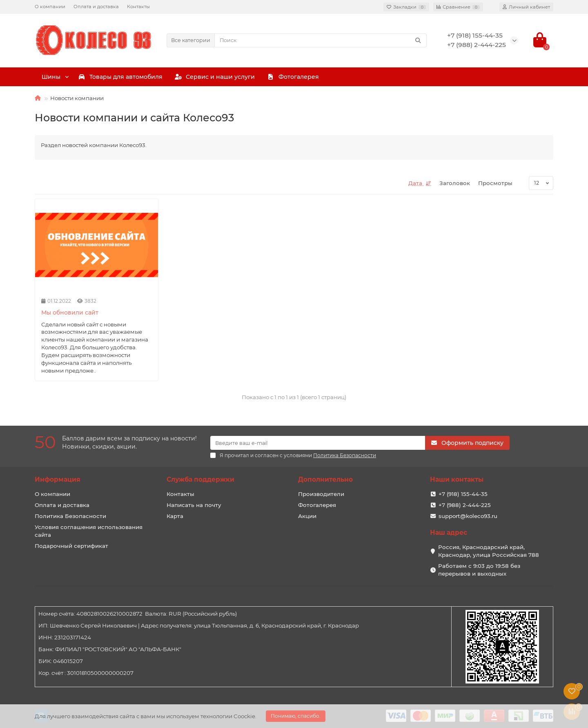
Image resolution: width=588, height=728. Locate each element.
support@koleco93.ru (468, 516)
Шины (80, 77)
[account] (526, 7)
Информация (58, 479)
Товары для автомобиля (207, 77)
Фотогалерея (492, 77)
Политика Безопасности (70, 516)
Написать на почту (194, 505)
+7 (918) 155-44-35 (463, 494)
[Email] (318, 443)
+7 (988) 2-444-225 (465, 505)
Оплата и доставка (96, 7)
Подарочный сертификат (71, 546)
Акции (307, 516)
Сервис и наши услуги (358, 77)
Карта (175, 516)
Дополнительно (325, 479)
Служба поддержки (200, 479)
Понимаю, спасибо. (296, 716)
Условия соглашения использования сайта (89, 531)
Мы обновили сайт (70, 313)
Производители (321, 494)
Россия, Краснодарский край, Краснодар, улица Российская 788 (489, 551)
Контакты (138, 7)
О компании (50, 7)
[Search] (321, 40)
